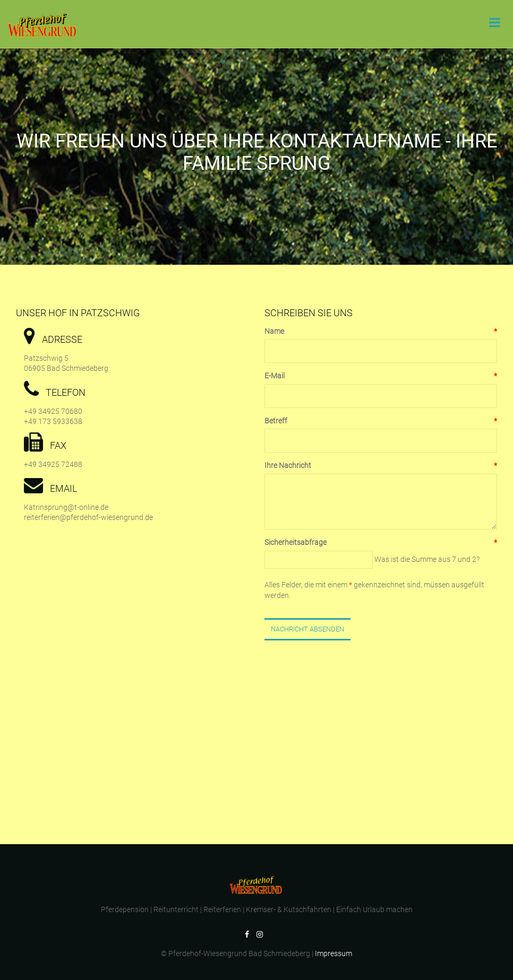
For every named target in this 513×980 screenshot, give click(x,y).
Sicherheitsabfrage (381, 543)
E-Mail (381, 376)
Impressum (334, 953)
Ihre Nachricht (381, 466)
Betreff (381, 421)
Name (381, 332)
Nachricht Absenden (307, 629)
